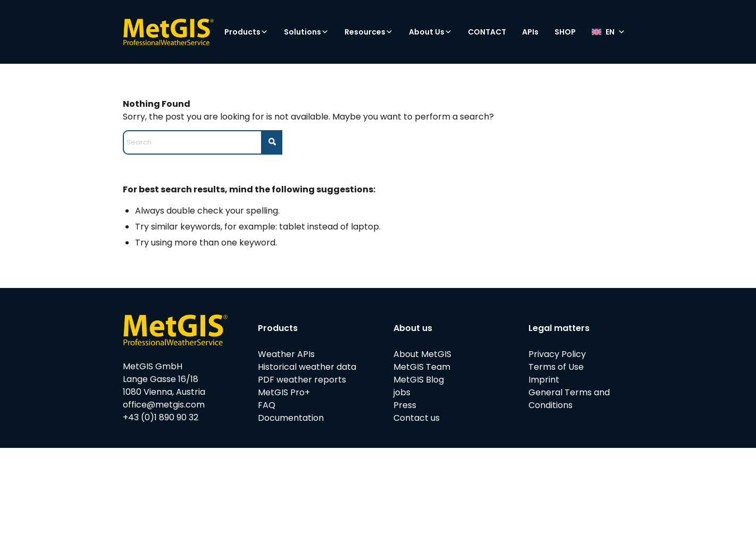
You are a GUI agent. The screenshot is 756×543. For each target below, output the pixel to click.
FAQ (267, 405)
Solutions (306, 32)
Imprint (544, 380)
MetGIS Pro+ (284, 392)
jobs (402, 392)
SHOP (565, 32)
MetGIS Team (422, 367)
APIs (530, 32)
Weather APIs (286, 354)
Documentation (291, 418)
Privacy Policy (557, 354)
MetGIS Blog (419, 380)
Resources (369, 32)
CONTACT (487, 32)
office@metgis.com (164, 405)
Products (246, 32)
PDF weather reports (302, 380)
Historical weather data (307, 367)
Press (405, 405)
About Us (430, 32)
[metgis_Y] (168, 32)
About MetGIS (422, 354)
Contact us (417, 418)
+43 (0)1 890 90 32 (161, 417)
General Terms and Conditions (569, 399)
